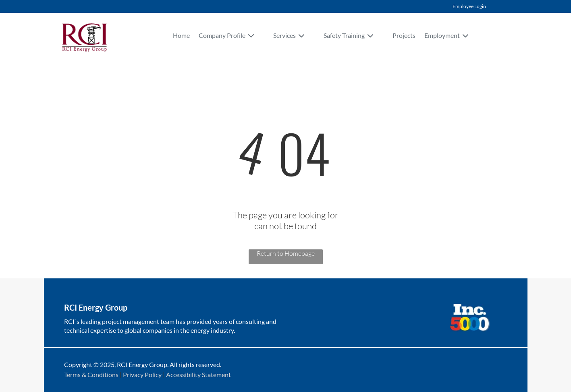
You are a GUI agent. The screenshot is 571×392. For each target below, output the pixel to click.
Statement (216, 374)
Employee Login (469, 6)
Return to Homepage (286, 253)
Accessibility (183, 374)
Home (181, 35)
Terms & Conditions (91, 374)
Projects (404, 35)
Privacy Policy (142, 374)
